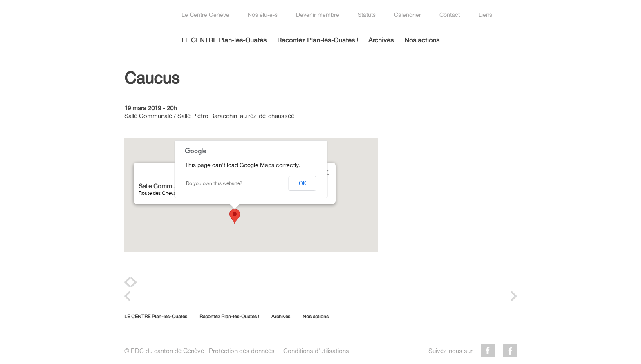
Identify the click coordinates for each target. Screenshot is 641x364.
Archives (381, 40)
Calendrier (408, 15)
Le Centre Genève (205, 15)
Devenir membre (318, 15)
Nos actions (422, 40)
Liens (485, 15)
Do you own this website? (214, 183)
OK (303, 183)
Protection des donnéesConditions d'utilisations (279, 351)
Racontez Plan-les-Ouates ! (318, 40)
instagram (510, 351)
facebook (488, 351)
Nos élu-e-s (263, 15)
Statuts (367, 15)
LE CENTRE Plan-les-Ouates (224, 40)
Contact (450, 15)
